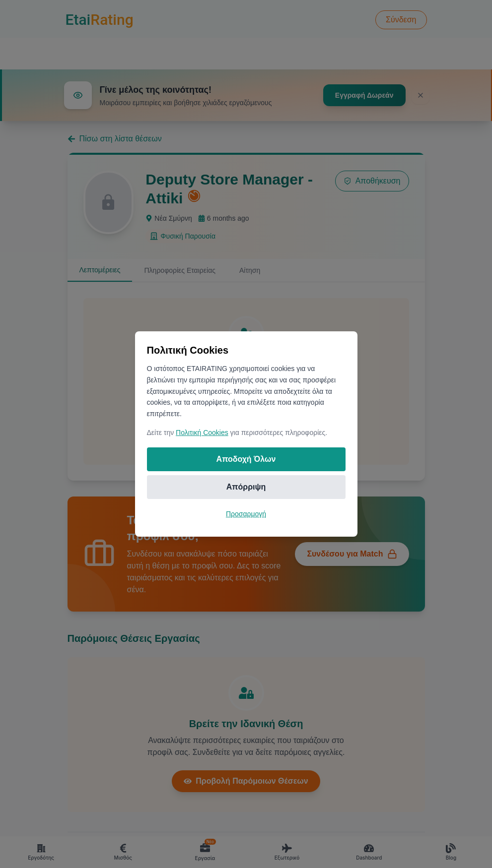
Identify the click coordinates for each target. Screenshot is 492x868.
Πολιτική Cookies (202, 433)
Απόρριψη (246, 487)
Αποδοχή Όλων (246, 459)
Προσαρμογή (246, 514)
